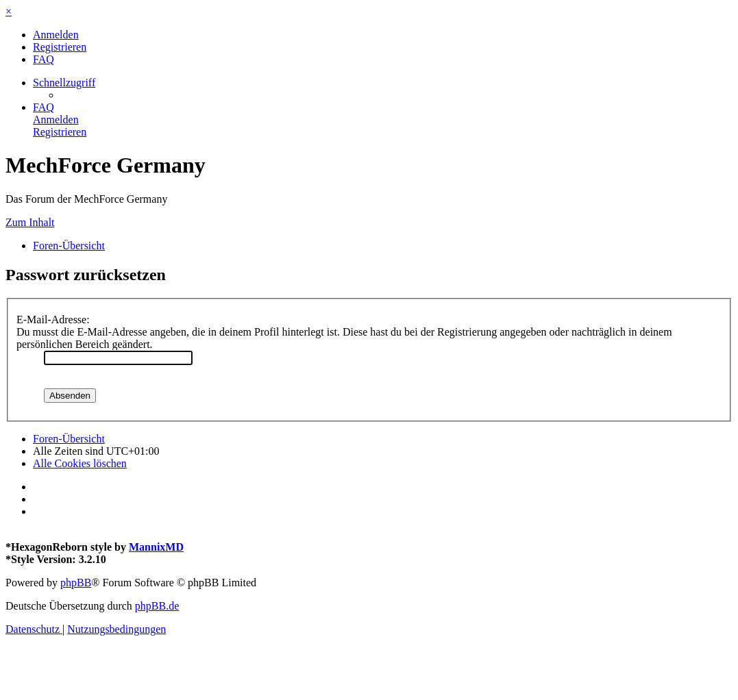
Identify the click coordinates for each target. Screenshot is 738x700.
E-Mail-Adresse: (53, 320)
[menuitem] (56, 35)
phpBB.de (157, 606)
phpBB (76, 583)
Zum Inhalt (30, 222)
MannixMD (156, 547)
